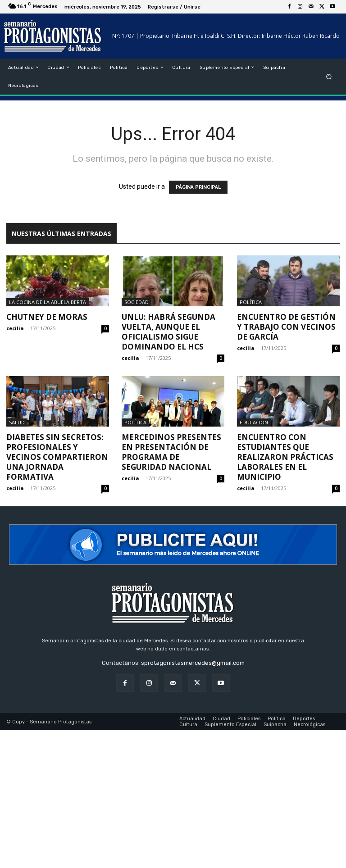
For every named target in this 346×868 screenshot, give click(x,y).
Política (251, 302)
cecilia (15, 328)
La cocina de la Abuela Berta (48, 302)
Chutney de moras (47, 317)
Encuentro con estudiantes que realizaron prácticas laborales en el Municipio (285, 457)
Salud (17, 422)
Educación (254, 422)
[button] (329, 76)
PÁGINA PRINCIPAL (198, 187)
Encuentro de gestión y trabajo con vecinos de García (286, 327)
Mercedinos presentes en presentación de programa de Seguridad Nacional (171, 452)
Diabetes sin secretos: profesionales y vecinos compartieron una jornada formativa (57, 457)
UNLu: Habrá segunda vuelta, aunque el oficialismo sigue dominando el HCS (168, 332)
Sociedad (137, 302)
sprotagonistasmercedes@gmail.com (193, 663)
